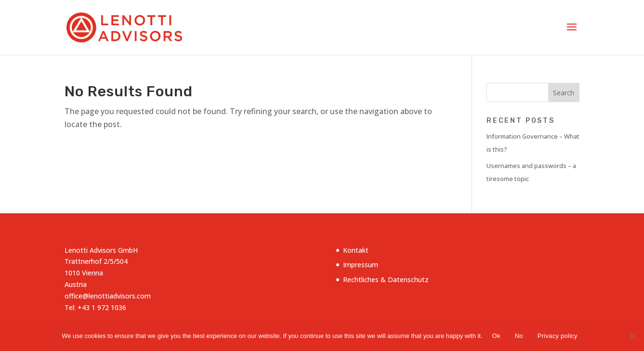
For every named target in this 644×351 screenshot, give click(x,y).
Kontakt (356, 250)
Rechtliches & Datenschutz (386, 279)
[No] (632, 336)
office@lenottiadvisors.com (108, 296)
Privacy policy (558, 336)
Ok (496, 336)
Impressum (361, 265)
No (519, 336)
